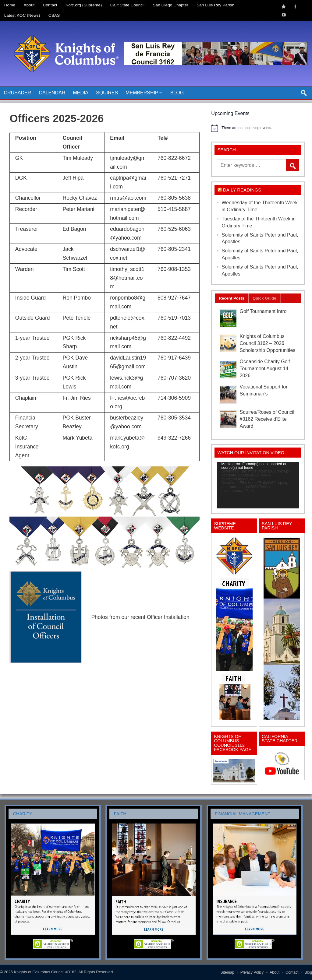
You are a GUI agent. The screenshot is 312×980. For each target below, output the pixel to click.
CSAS (54, 15)
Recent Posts (231, 298)
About (29, 5)
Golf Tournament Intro (263, 311)
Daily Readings (242, 190)
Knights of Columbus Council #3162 (45, 972)
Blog (177, 93)
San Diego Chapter (171, 5)
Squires (107, 93)
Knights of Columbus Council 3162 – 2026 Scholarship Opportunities (268, 343)
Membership (142, 93)
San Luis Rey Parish (215, 5)
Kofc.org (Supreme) (84, 5)
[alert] (258, 128)
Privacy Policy (252, 972)
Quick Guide (264, 298)
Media (81, 93)
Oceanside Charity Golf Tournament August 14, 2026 (265, 369)
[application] (258, 485)
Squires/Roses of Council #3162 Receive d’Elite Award (267, 419)
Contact (50, 5)
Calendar (52, 93)
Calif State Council (127, 5)
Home (10, 5)
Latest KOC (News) (22, 15)
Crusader (18, 93)
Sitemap (227, 972)
